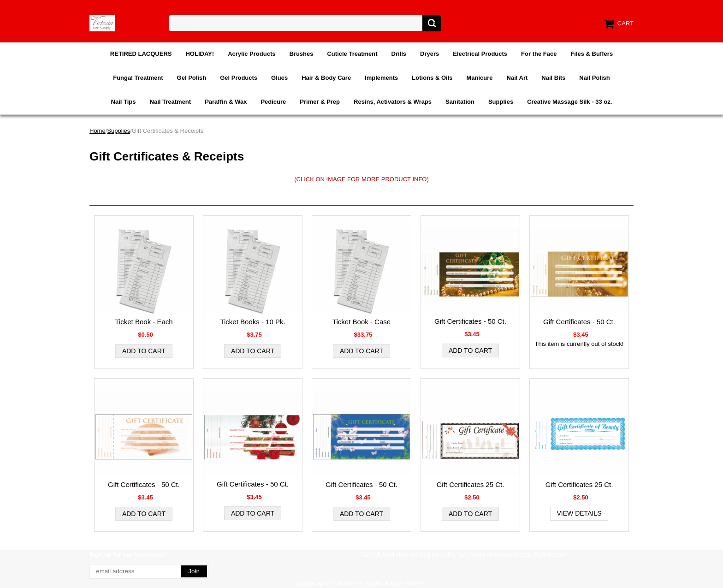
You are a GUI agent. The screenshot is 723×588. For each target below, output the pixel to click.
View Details (579, 513)
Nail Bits (553, 78)
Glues (279, 78)
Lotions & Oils (432, 78)
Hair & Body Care (326, 78)
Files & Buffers (592, 54)
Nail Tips (124, 102)
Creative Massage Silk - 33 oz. (569, 102)
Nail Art (517, 78)
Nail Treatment (171, 102)
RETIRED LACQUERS (141, 54)
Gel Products (239, 78)
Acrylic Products (252, 54)
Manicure (479, 78)
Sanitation (460, 102)
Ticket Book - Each (144, 322)
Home (98, 131)
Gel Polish (192, 78)
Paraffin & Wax (226, 102)
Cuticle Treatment (352, 54)
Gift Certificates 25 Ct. (471, 484)
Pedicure (273, 102)
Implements (381, 78)
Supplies (501, 102)
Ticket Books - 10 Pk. (252, 322)
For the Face (539, 54)
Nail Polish (594, 78)
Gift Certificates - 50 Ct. (470, 321)
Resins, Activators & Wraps (393, 102)
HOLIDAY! (200, 54)
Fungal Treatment (138, 78)
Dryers (430, 54)
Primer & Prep (320, 102)
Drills (399, 54)
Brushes (301, 54)
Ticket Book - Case (361, 322)
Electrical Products (480, 54)
